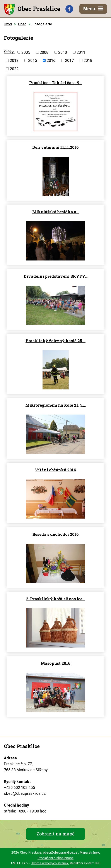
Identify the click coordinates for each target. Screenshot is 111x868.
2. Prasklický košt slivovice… (55, 599)
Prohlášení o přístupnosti (55, 858)
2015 (32, 60)
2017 (69, 60)
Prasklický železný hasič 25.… (55, 341)
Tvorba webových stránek (50, 863)
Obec (22, 24)
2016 (51, 60)
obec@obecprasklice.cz (25, 793)
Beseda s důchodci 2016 (56, 534)
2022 (14, 69)
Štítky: (9, 52)
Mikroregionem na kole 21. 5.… (55, 405)
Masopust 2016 (56, 663)
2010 (63, 52)
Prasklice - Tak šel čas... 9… (55, 83)
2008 (44, 52)
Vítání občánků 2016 (55, 470)
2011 (81, 52)
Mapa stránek (89, 852)
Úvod (8, 24)
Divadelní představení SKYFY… (56, 276)
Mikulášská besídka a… (56, 212)
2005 (26, 52)
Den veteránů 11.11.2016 (55, 147)
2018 (88, 60)
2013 (14, 60)
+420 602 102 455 (19, 787)
